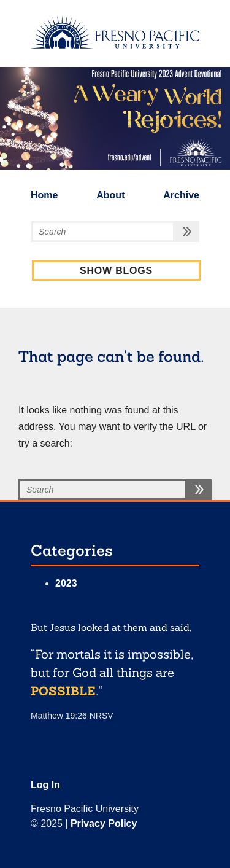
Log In (45, 785)
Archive (181, 195)
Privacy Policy (104, 823)
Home (44, 195)
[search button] (187, 232)
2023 (66, 583)
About (110, 195)
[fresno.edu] (115, 32)
